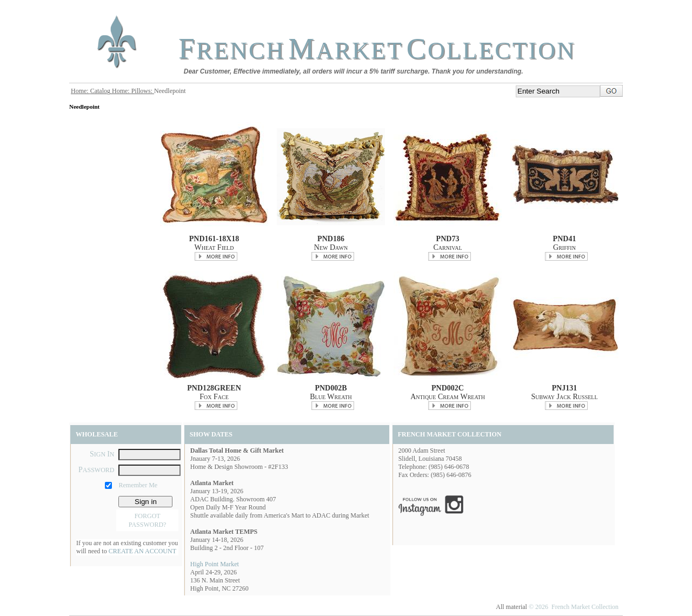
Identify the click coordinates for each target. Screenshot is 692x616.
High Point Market (215, 564)
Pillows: (143, 91)
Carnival (447, 247)
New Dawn (331, 247)
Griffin (564, 247)
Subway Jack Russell (564, 397)
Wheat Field (214, 247)
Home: (81, 91)
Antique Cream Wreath (448, 397)
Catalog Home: (111, 91)
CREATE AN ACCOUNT (142, 551)
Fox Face (214, 397)
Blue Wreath (331, 397)
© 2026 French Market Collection (574, 607)
